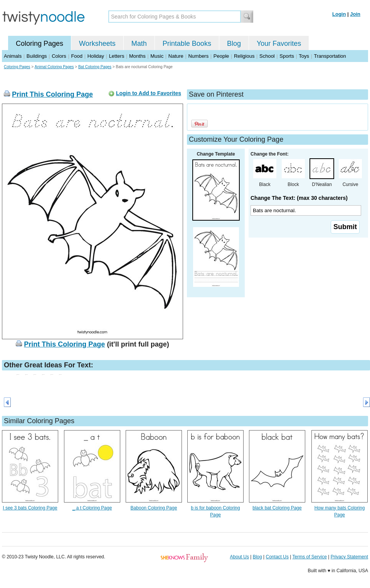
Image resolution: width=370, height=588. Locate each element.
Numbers (198, 56)
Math (139, 44)
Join (355, 14)
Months (137, 56)
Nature (176, 56)
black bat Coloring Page (277, 508)
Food (77, 56)
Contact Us (277, 557)
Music (157, 56)
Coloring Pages (40, 44)
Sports (287, 56)
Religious (244, 56)
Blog (234, 44)
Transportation (330, 56)
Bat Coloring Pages (95, 67)
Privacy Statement (349, 557)
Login (339, 14)
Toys (304, 56)
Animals (13, 56)
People (221, 56)
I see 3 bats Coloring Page (30, 508)
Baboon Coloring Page (154, 508)
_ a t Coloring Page (92, 508)
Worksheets (97, 44)
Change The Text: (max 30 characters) (299, 198)
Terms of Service (309, 557)
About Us (240, 557)
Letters (117, 56)
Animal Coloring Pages (54, 67)
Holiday (96, 56)
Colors (59, 56)
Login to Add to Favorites (149, 93)
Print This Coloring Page (52, 94)
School (267, 56)
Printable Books (187, 44)
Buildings (37, 56)
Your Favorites (279, 44)
